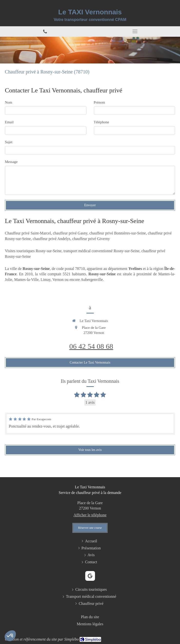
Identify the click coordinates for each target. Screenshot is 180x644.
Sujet (9, 142)
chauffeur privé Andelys (51, 239)
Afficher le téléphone (90, 515)
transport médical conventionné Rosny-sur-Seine (101, 251)
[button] (10, 636)
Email (9, 122)
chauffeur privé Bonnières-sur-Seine (118, 233)
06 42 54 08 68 (91, 346)
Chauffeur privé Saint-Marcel (28, 233)
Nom (9, 102)
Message (11, 162)
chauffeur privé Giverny (91, 239)
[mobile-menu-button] (135, 31)
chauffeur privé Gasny (70, 233)
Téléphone (101, 122)
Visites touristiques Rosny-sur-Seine (33, 251)
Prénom (99, 102)
